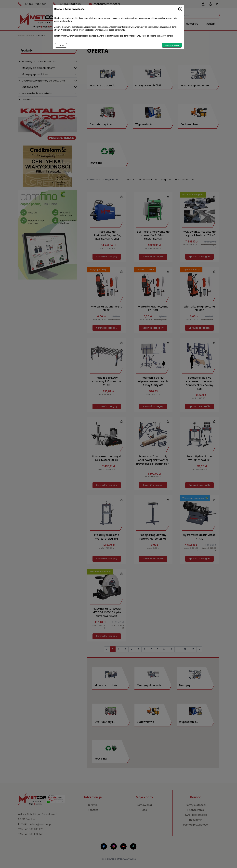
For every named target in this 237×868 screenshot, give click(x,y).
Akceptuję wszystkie (172, 45)
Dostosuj (61, 45)
